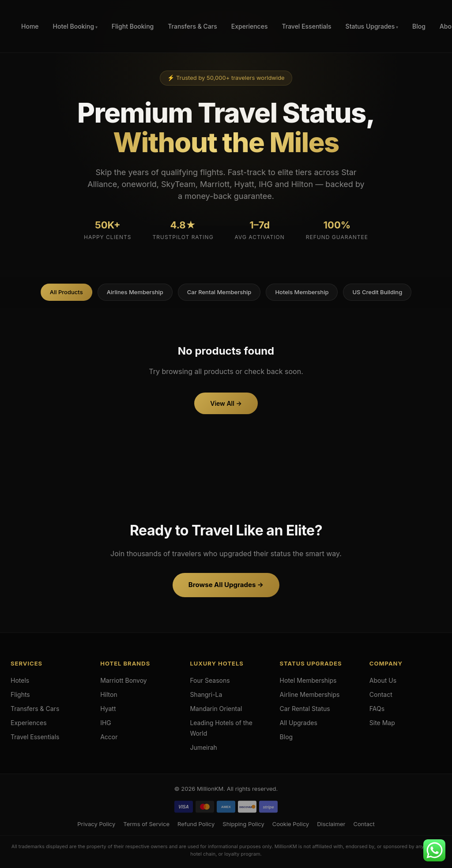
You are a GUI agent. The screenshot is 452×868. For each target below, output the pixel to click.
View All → (226, 403)
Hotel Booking (74, 26)
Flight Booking (133, 26)
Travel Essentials (306, 26)
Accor (109, 737)
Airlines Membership (135, 292)
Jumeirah (203, 747)
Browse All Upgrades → (226, 585)
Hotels (20, 680)
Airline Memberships (310, 694)
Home (30, 26)
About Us (383, 680)
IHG (106, 723)
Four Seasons (210, 680)
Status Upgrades (370, 26)
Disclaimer (331, 824)
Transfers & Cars (192, 26)
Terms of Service (146, 824)
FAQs (377, 709)
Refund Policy (196, 824)
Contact (381, 694)
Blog (419, 26)
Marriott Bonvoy (124, 680)
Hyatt (108, 709)
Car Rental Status (305, 709)
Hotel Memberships (308, 680)
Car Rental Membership (219, 292)
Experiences (250, 26)
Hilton (109, 694)
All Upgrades (299, 723)
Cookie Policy (291, 824)
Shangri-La (206, 694)
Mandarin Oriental (216, 709)
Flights (20, 694)
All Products (66, 292)
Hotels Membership (302, 292)
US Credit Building (377, 292)
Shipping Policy (243, 824)
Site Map (382, 723)
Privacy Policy (96, 824)
